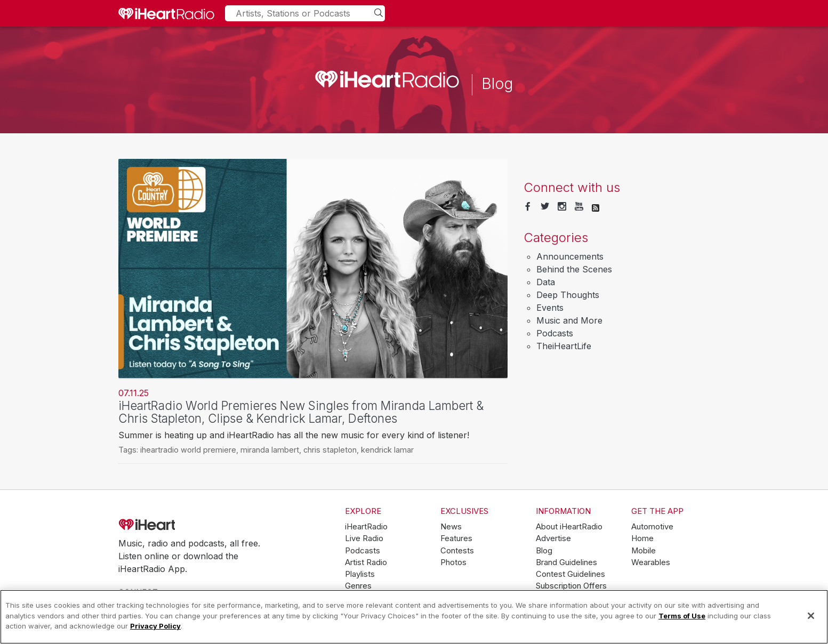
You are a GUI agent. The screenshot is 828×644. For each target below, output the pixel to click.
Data (546, 282)
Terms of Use (682, 616)
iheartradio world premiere (188, 450)
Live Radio (364, 538)
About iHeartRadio (569, 527)
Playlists (360, 574)
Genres (358, 586)
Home (642, 538)
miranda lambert (270, 450)
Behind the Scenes (574, 269)
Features (456, 538)
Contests (457, 551)
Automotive (652, 527)
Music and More (569, 320)
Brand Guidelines (566, 562)
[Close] (811, 616)
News (451, 527)
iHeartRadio (177, 525)
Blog (544, 551)
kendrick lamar (387, 450)
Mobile (644, 551)
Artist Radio (366, 562)
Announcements (570, 256)
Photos (453, 562)
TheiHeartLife (564, 346)
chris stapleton (330, 450)
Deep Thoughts (568, 295)
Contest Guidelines (570, 574)
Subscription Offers (571, 586)
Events (550, 308)
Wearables (651, 562)
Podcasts (555, 333)
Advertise (553, 538)
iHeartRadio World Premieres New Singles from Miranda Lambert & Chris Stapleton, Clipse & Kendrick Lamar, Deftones (301, 412)
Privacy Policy (155, 626)
